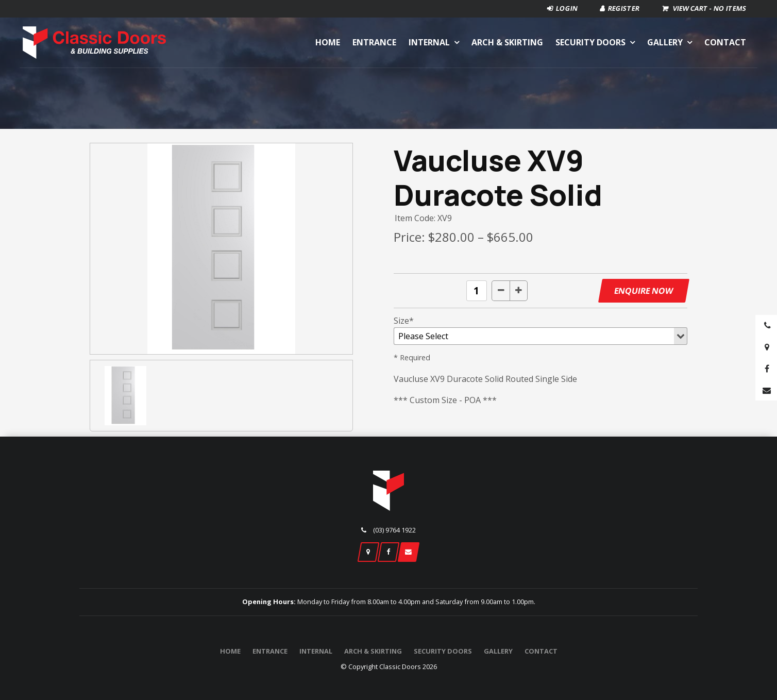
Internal (429, 42)
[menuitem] (230, 652)
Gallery (665, 42)
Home (328, 42)
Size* (404, 321)
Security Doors (590, 42)
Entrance (374, 42)
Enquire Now (644, 291)
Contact (725, 42)
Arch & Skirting (507, 42)
